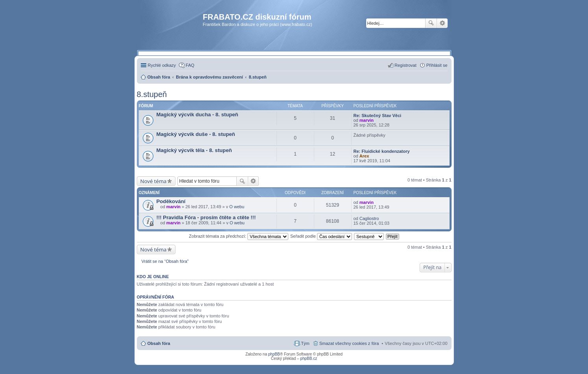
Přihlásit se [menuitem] (437, 65)
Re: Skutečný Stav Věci (378, 115)
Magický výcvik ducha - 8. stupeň (197, 115)
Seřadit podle (321, 236)
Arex (364, 156)
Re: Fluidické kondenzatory (382, 151)
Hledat (431, 23)
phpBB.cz (309, 358)
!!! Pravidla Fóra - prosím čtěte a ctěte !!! (206, 217)
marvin (367, 120)
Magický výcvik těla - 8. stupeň (194, 150)
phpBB (274, 354)
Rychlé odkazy (162, 65)
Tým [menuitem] (305, 343)
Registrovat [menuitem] (406, 65)
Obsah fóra (159, 343)
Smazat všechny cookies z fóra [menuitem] (349, 343)
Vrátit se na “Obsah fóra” (165, 261)
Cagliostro (369, 218)
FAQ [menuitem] (190, 65)
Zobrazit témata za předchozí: (239, 236)
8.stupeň (152, 94)
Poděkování (171, 201)
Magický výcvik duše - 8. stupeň (196, 134)
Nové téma (154, 181)
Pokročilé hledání (442, 23)
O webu (237, 207)
